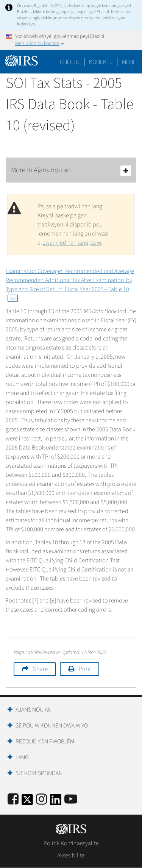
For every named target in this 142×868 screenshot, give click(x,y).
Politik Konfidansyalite (71, 843)
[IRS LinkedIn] (56, 802)
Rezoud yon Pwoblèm (45, 742)
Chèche (70, 62)
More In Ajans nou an (71, 171)
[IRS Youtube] (71, 800)
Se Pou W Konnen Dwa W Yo (52, 726)
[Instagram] (41, 800)
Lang (22, 757)
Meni (128, 62)
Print (85, 669)
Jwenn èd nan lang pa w (72, 243)
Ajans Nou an (34, 710)
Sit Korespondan (39, 773)
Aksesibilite (71, 856)
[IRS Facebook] (13, 800)
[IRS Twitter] (27, 802)
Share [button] (40, 669)
